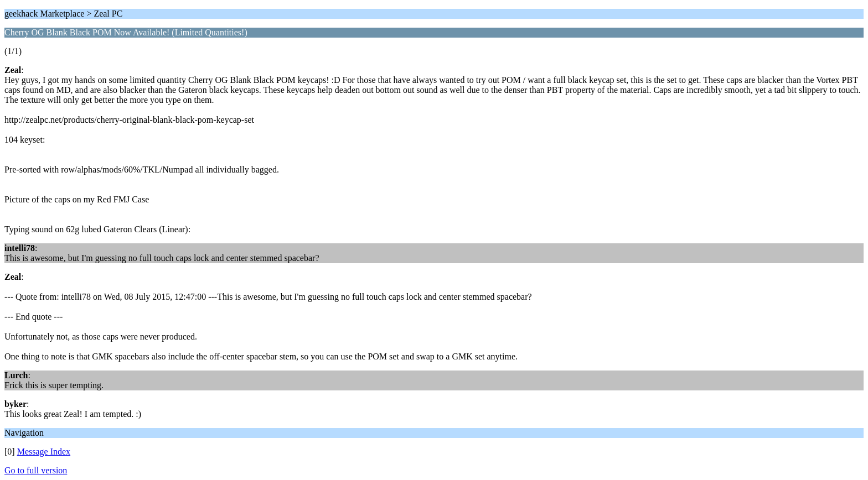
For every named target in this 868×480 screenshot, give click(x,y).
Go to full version (36, 470)
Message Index (44, 452)
